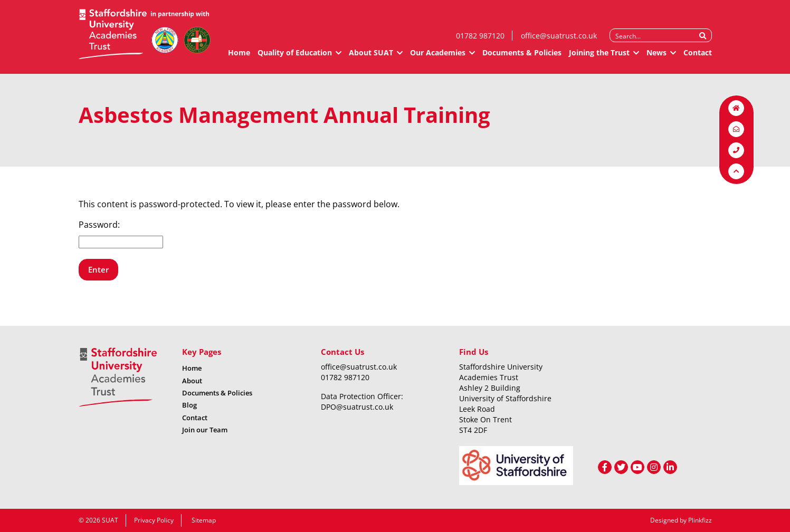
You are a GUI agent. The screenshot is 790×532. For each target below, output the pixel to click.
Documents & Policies (522, 57)
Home (239, 57)
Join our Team (205, 430)
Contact (698, 57)
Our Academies (438, 57)
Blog (189, 405)
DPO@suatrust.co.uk (357, 407)
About (192, 381)
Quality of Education (295, 57)
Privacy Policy (154, 520)
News (656, 57)
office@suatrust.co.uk (559, 40)
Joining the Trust (599, 57)
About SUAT (371, 57)
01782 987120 (480, 40)
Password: (121, 234)
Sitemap (204, 520)
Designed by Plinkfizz (681, 520)
